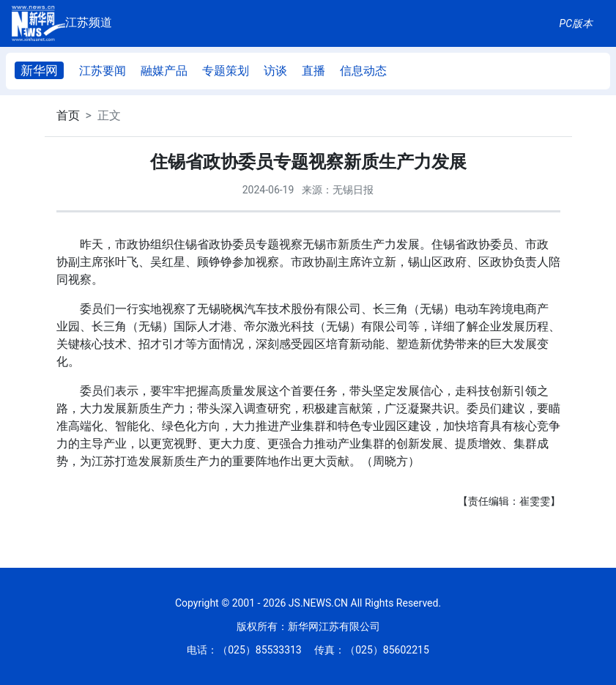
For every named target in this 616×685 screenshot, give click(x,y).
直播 (313, 71)
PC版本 (576, 23)
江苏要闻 (103, 71)
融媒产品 (164, 71)
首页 (68, 115)
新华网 (39, 70)
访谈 (275, 71)
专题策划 (226, 71)
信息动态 (363, 71)
